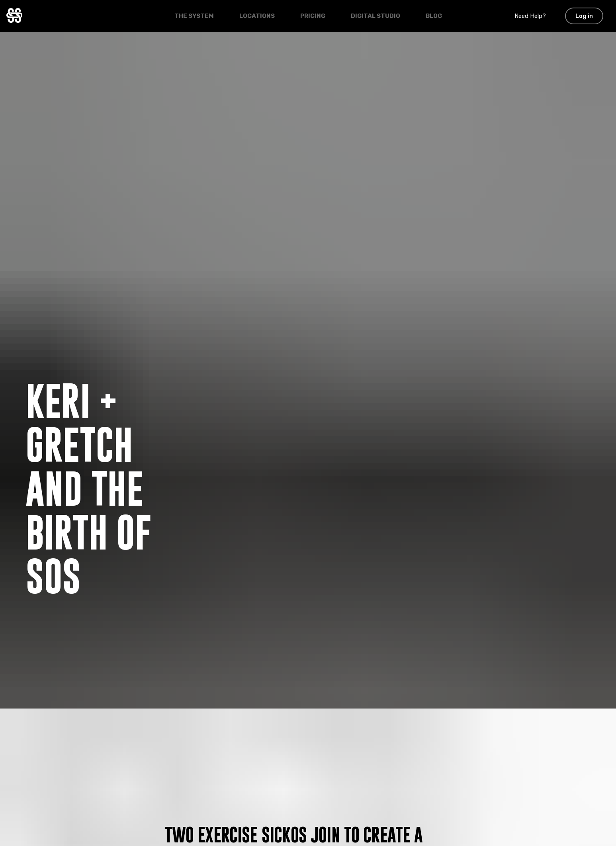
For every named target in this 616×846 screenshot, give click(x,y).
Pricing (313, 16)
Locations (257, 16)
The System (194, 16)
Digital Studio (375, 16)
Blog (434, 16)
